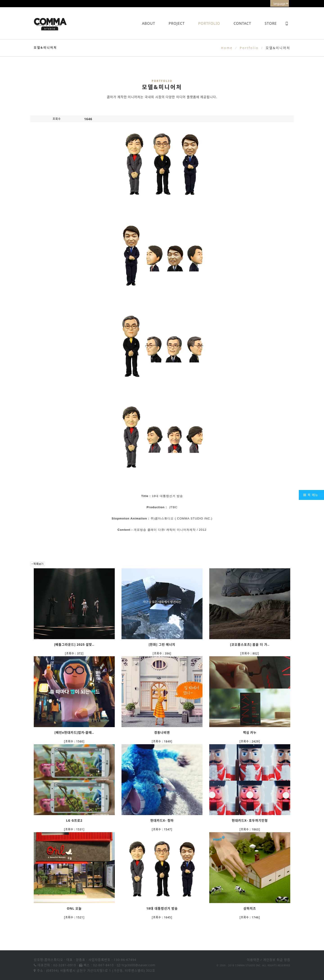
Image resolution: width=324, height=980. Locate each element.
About (149, 23)
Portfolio (209, 23)
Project (177, 23)
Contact (242, 23)
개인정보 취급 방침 (277, 960)
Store (271, 23)
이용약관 (253, 960)
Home (227, 48)
